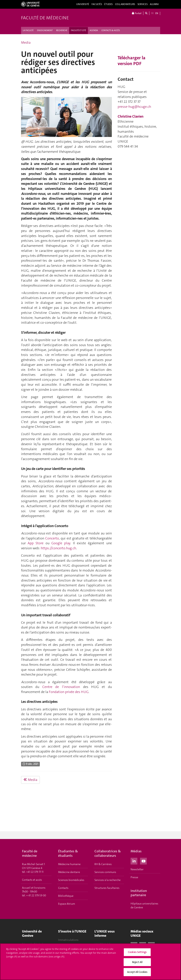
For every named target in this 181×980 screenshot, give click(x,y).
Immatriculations (68, 940)
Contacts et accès (32, 880)
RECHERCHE (62, 30)
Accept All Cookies (137, 972)
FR (152, 13)
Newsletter (137, 869)
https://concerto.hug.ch (58, 548)
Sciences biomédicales (71, 880)
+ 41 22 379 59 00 (36, 895)
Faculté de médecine (45, 18)
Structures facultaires (107, 888)
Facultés (97, 4)
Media (26, 42)
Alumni (154, 4)
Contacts (63, 888)
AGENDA (94, 30)
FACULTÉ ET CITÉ (79, 30)
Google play (61, 543)
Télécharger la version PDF (132, 61)
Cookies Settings (137, 952)
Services (143, 4)
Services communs (105, 872)
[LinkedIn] (134, 861)
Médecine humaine (69, 864)
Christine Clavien (130, 116)
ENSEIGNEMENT (45, 30)
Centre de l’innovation (61, 687)
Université (83, 4)
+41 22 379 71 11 (35, 872)
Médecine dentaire (69, 872)
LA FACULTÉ (28, 30)
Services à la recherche (107, 880)
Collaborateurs (125, 4)
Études (108, 4)
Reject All (137, 962)
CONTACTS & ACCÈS (111, 30)
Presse (134, 877)
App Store (36, 543)
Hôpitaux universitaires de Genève (144, 905)
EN (157, 13)
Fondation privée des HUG (69, 692)
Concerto (52, 538)
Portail (137, 13)
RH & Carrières (103, 864)
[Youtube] (143, 861)
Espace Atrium (67, 904)
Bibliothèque (66, 896)
